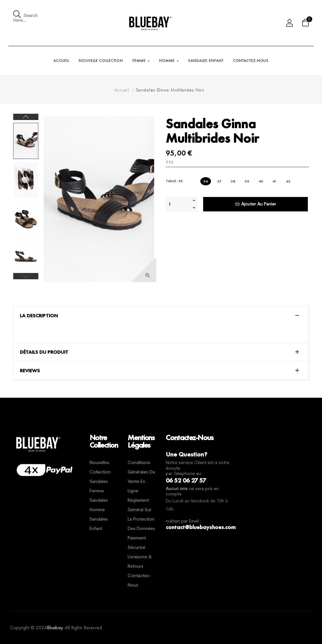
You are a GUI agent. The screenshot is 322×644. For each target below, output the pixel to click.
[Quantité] (178, 204)
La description (39, 316)
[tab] (161, 316)
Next (26, 117)
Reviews (30, 371)
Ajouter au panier (255, 204)
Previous (26, 276)
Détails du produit (44, 352)
